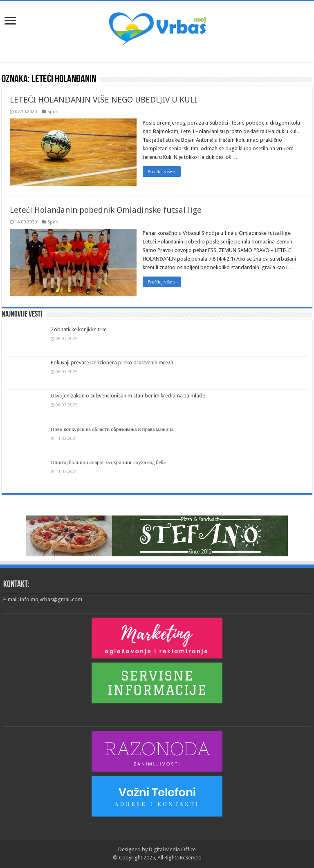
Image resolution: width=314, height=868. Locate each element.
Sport (53, 112)
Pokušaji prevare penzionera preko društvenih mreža (112, 363)
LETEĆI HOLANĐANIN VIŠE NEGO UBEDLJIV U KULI (103, 100)
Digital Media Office (172, 849)
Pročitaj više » (162, 172)
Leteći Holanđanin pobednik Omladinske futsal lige (106, 210)
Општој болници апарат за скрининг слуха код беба (108, 462)
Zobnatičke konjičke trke (79, 329)
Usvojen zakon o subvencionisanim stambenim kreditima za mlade (128, 396)
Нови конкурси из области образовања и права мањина (112, 429)
